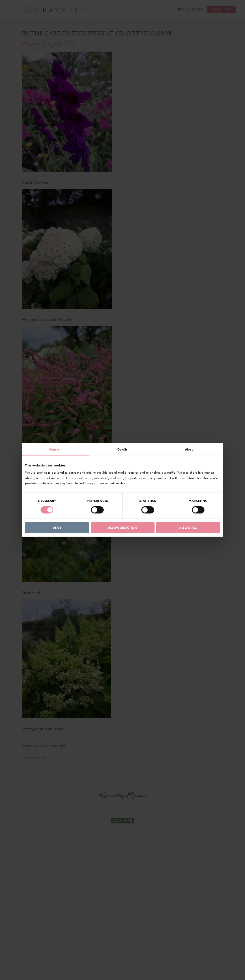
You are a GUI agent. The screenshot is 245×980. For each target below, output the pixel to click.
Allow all (188, 527)
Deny (57, 527)
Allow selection (123, 527)
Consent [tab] (55, 449)
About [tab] (190, 449)
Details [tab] (123, 449)
